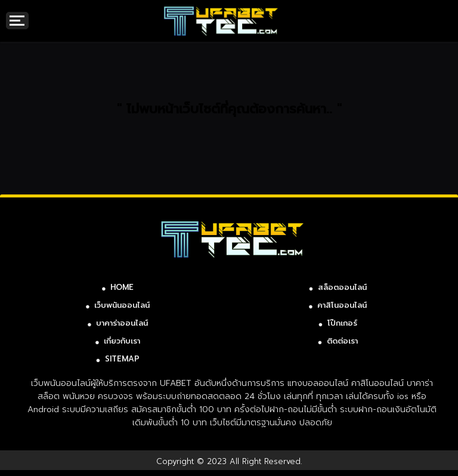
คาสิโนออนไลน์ (342, 305)
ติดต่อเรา (342, 341)
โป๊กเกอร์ (342, 323)
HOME (122, 287)
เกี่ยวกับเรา (122, 341)
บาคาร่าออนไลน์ (122, 323)
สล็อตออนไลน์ (342, 287)
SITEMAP (122, 359)
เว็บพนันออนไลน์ (122, 305)
